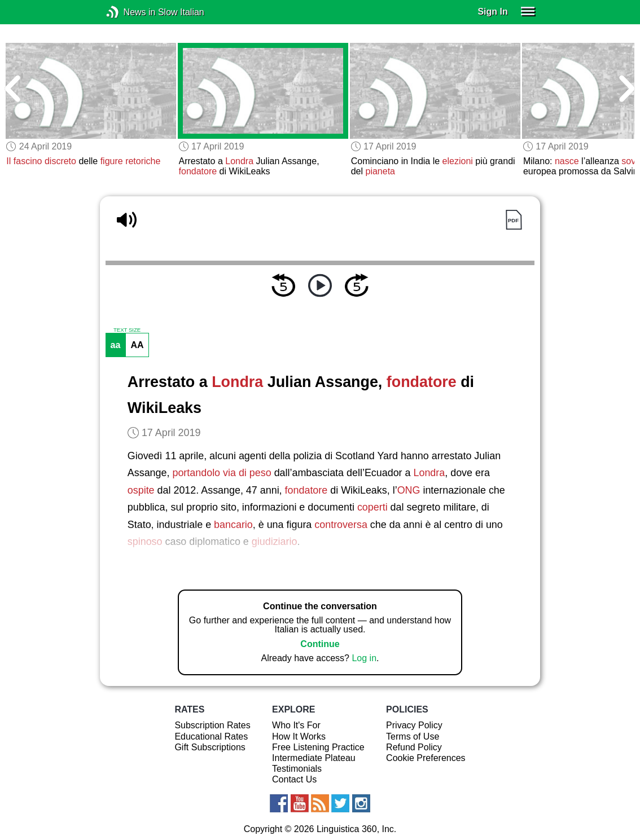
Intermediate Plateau (314, 758)
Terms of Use (413, 736)
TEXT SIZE (127, 330)
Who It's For (296, 725)
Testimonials (297, 769)
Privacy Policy (414, 725)
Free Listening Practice (318, 747)
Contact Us (294, 779)
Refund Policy (414, 747)
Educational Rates (211, 736)
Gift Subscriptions (210, 747)
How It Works (299, 736)
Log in (364, 658)
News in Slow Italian (130, 12)
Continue (320, 644)
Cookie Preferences (426, 758)
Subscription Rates (212, 725)
